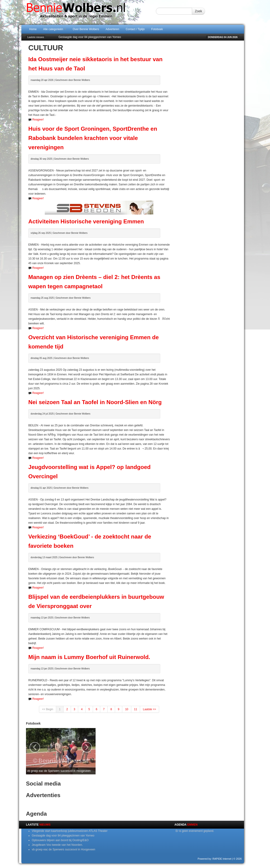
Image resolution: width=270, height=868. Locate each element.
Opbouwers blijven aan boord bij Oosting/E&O (60, 840)
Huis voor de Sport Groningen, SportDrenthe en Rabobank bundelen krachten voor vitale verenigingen (93, 138)
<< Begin (48, 709)
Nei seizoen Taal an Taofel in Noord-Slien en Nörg (95, 402)
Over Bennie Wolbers (86, 29)
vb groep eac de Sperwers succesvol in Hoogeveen (64, 849)
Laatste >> (149, 709)
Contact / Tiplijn (135, 29)
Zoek (198, 11)
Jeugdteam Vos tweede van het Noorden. (57, 845)
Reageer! (38, 120)
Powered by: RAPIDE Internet (215, 859)
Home (33, 29)
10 (127, 709)
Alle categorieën (55, 29)
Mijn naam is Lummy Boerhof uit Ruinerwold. (89, 657)
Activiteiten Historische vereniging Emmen (86, 221)
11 (136, 709)
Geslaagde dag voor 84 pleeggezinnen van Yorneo (90, 37)
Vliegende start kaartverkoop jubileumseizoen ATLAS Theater (70, 831)
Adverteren (112, 29)
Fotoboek (157, 29)
